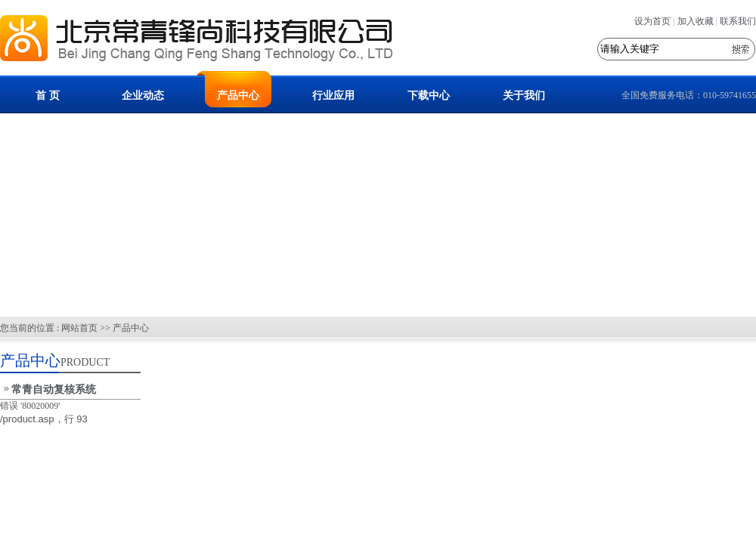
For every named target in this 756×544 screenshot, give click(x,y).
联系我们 (738, 21)
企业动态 (143, 96)
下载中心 (429, 96)
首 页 (48, 96)
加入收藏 (696, 21)
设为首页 (652, 21)
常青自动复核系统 (54, 389)
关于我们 (524, 96)
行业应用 (333, 96)
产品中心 (238, 96)
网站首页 (79, 328)
